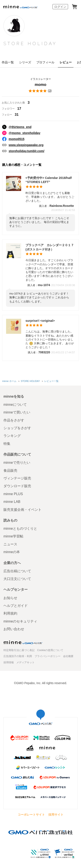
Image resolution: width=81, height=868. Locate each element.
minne (23, 642)
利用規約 (10, 613)
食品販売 (10, 471)
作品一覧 (8, 62)
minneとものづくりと (20, 529)
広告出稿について (17, 571)
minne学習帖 (13, 536)
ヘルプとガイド (16, 606)
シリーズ (25, 62)
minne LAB (12, 502)
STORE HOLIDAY (30, 44)
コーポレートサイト (31, 815)
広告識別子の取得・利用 (18, 656)
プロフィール (45, 62)
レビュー (66, 62)
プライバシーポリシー (48, 656)
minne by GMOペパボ (20, 7)
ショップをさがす (17, 428)
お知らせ (10, 598)
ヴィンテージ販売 (17, 478)
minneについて (15, 405)
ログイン (60, 7)
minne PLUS (13, 494)
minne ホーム (9, 381)
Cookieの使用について (50, 650)
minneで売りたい (17, 463)
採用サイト (56, 815)
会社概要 (68, 656)
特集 (7, 444)
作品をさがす (14, 420)
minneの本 (12, 552)
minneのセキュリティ (20, 621)
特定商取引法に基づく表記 (19, 650)
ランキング (12, 436)
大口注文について (17, 579)
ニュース (10, 544)
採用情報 (9, 662)
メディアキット (25, 662)
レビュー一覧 (51, 381)
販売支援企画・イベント (22, 510)
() (40, 91)
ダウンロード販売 (17, 486)
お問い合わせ (14, 629)
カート (75, 7)
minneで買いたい (17, 412)
